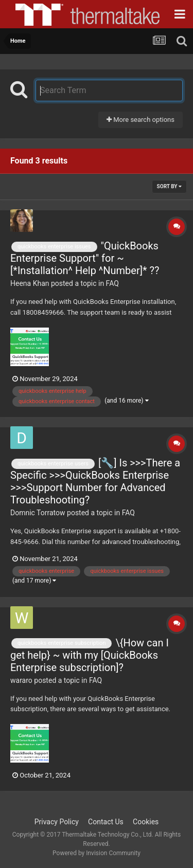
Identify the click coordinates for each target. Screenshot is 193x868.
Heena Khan (30, 283)
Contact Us (106, 822)
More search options (141, 120)
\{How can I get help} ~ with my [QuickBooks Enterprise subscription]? (90, 655)
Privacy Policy (57, 822)
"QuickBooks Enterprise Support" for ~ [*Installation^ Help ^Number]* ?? (85, 258)
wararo (21, 680)
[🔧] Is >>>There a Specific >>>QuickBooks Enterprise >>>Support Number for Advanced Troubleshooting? (95, 481)
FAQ (112, 283)
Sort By (169, 186)
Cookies (146, 822)
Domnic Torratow (38, 513)
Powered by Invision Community (97, 853)
